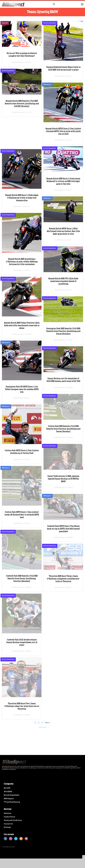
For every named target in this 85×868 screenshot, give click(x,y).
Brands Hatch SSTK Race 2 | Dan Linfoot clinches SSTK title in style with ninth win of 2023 (63, 131)
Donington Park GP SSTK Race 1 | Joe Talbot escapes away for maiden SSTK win (22, 389)
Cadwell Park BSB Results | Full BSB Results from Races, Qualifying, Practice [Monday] (22, 579)
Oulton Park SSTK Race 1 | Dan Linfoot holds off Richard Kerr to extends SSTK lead (22, 515)
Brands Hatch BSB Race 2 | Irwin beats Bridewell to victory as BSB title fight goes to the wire (63, 181)
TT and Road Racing (12, 822)
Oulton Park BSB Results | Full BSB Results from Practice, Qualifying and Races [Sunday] (63, 429)
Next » (48, 723)
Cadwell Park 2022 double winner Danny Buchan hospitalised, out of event (22, 642)
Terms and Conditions (13, 841)
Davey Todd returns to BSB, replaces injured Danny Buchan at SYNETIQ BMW (63, 479)
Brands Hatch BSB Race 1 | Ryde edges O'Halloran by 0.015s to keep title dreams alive (22, 198)
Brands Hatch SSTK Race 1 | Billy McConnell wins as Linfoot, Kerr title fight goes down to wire (63, 231)
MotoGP (7, 808)
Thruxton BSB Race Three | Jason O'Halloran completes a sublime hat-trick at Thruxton (63, 579)
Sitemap (7, 848)
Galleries (8, 834)
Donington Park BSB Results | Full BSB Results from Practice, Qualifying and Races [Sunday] (63, 331)
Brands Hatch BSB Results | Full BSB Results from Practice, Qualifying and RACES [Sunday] (22, 104)
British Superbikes (12, 815)
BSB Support (9, 819)
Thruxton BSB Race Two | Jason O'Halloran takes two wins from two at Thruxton (22, 706)
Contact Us (8, 844)
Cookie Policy (9, 837)
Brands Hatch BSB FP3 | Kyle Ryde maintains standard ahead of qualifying (63, 281)
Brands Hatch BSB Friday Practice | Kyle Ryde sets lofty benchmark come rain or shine (22, 326)
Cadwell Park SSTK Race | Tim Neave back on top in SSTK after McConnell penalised (63, 529)
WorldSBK (8, 812)
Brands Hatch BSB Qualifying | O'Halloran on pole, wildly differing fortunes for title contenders (22, 262)
